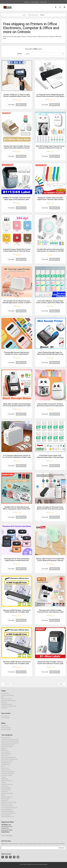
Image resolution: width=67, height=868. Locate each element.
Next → (62, 684)
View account (44, 2)
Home (24, 15)
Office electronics (33, 15)
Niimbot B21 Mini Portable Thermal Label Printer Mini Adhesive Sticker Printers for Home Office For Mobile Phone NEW (17, 149)
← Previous (6, 684)
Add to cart (21, 105)
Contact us (26, 2)
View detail (11, 105)
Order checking (35, 2)
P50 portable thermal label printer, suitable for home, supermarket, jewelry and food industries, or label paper (17, 355)
